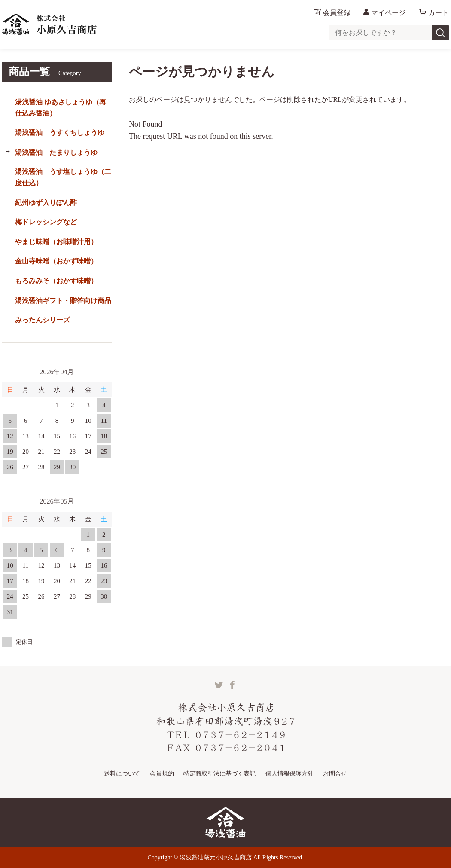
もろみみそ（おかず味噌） (56, 281)
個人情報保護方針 (289, 774)
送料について (122, 774)
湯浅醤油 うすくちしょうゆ (60, 133)
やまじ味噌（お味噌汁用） (56, 242)
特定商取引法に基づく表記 (219, 774)
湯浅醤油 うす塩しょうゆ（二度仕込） (63, 177)
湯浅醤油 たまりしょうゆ (56, 152)
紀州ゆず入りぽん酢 (46, 203)
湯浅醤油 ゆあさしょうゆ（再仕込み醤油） (61, 108)
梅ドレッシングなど (46, 222)
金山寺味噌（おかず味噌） (56, 261)
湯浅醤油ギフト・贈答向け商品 (63, 301)
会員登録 (337, 13)
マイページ (388, 13)
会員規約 (162, 774)
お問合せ (335, 774)
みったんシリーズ (43, 320)
